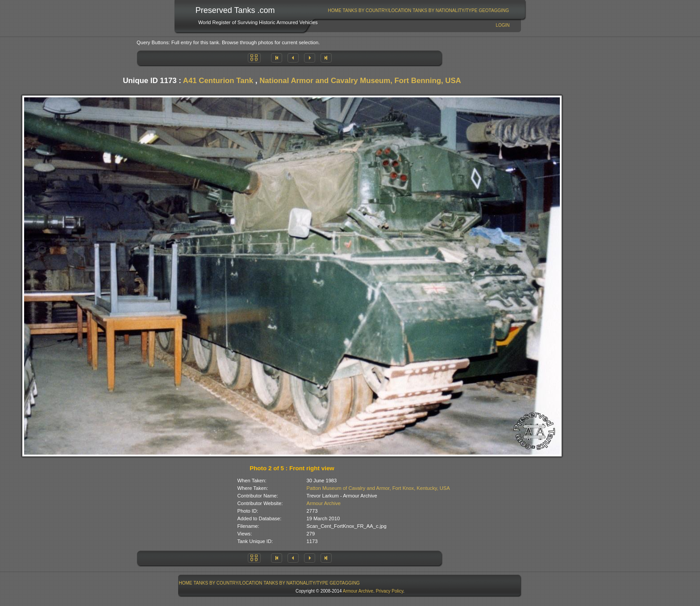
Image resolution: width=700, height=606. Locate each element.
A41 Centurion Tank (218, 81)
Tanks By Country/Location (377, 10)
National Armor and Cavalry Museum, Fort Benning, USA (360, 81)
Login (502, 25)
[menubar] (418, 10)
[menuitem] (335, 10)
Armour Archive (324, 503)
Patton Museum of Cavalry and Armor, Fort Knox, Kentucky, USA (378, 488)
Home (335, 10)
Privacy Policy (390, 591)
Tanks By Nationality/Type (445, 10)
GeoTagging (494, 10)
